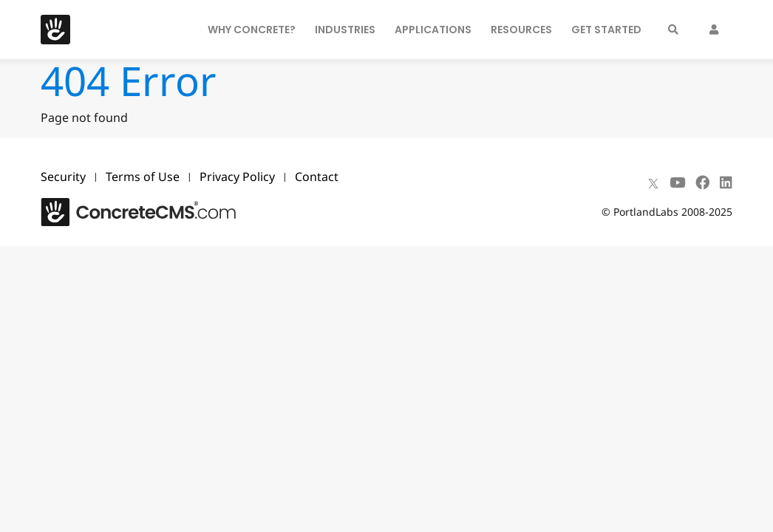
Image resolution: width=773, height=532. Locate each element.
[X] (653, 183)
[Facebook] (702, 183)
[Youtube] (677, 183)
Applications (433, 30)
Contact (317, 177)
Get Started (606, 30)
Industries (345, 30)
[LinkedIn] (726, 183)
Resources (521, 30)
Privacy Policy (237, 177)
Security (63, 177)
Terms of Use (143, 177)
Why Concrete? (252, 30)
